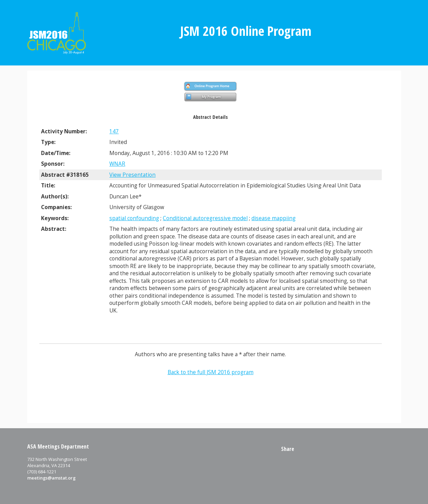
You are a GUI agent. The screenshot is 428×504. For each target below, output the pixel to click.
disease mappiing (273, 218)
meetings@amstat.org (51, 478)
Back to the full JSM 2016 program (211, 372)
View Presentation (132, 175)
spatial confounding (134, 218)
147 (114, 131)
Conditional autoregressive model (205, 218)
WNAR (117, 164)
